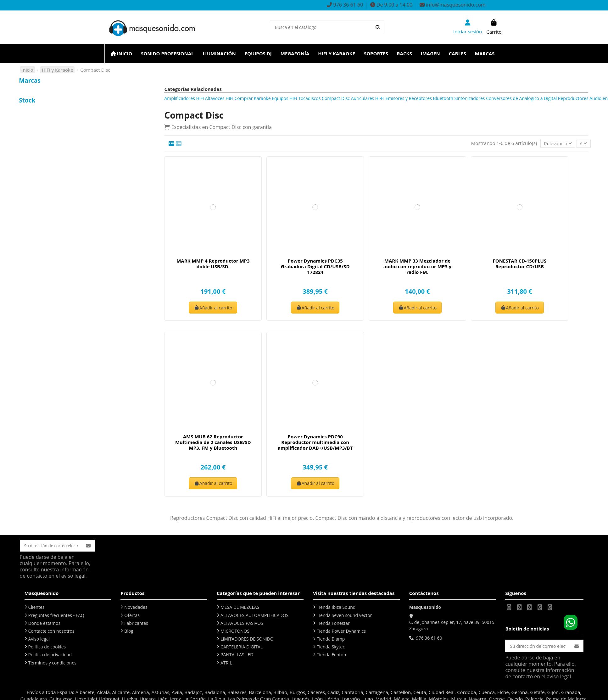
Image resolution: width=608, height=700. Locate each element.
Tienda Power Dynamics (341, 632)
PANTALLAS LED (237, 656)
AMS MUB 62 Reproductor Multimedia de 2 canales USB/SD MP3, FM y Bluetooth (213, 442)
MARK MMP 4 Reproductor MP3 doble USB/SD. (213, 264)
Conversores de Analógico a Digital (521, 98)
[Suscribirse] (91, 546)
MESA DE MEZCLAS (240, 608)
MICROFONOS (235, 632)
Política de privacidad (50, 656)
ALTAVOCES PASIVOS (242, 624)
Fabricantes (136, 624)
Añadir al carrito (213, 308)
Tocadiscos (309, 98)
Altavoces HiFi (219, 98)
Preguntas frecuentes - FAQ (56, 616)
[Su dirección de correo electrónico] (52, 546)
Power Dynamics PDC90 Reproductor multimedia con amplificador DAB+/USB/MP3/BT (315, 442)
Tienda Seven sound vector (344, 616)
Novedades (136, 608)
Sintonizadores (470, 98)
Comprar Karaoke (252, 98)
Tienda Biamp (331, 640)
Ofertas (132, 616)
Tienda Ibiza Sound (336, 608)
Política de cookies (47, 648)
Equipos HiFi (284, 98)
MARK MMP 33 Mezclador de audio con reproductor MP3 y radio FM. (417, 267)
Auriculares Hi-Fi (368, 98)
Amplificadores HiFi (184, 98)
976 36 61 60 (429, 639)
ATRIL (226, 664)
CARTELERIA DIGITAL (242, 648)
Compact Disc (336, 98)
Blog (129, 632)
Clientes (36, 608)
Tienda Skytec (331, 648)
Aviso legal (39, 640)
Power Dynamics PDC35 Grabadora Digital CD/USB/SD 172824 (315, 267)
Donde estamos (45, 624)
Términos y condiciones (52, 664)
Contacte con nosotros (51, 632)
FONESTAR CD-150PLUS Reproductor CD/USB (520, 264)
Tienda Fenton (331, 656)
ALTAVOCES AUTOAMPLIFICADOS (254, 616)
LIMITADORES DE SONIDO (247, 640)
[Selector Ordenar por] (556, 144)
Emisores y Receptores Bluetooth (419, 98)
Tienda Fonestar (333, 624)
